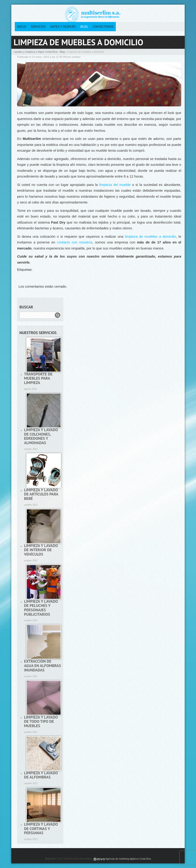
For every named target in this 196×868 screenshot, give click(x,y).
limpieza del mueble (115, 185)
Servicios (38, 27)
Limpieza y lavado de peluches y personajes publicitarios (41, 608)
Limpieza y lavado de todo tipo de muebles (41, 722)
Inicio (22, 27)
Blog (84, 27)
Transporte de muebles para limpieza (38, 378)
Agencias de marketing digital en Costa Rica (128, 859)
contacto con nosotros (75, 242)
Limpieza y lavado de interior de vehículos (41, 550)
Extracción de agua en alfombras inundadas (43, 666)
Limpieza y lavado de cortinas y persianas (41, 829)
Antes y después (63, 27)
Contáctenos (103, 27)
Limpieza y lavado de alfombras (41, 775)
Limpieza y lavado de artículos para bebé (41, 494)
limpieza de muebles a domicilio (150, 236)
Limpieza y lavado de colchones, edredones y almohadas (41, 436)
